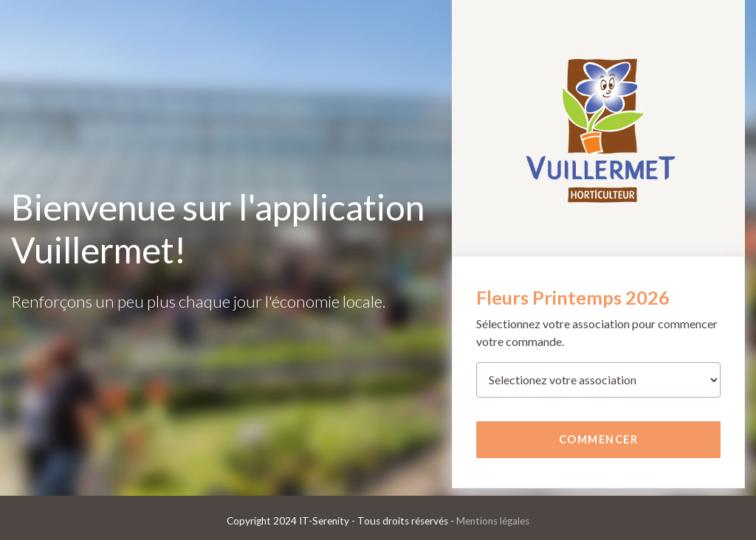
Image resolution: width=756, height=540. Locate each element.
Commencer (599, 439)
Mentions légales (493, 521)
